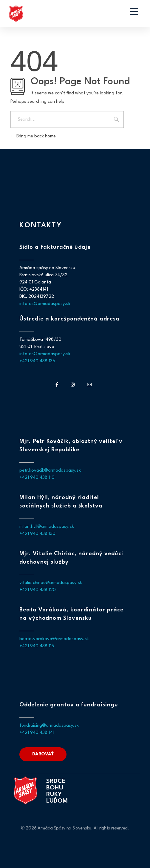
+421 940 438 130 (37, 534)
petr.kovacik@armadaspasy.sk (50, 471)
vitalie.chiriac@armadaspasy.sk (51, 583)
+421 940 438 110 (37, 478)
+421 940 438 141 (37, 733)
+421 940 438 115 (37, 646)
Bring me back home (33, 136)
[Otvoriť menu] (134, 11)
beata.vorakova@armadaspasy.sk (54, 639)
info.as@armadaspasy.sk (45, 304)
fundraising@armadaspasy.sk (49, 726)
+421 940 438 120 (38, 590)
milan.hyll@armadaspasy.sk (47, 527)
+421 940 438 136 (37, 361)
